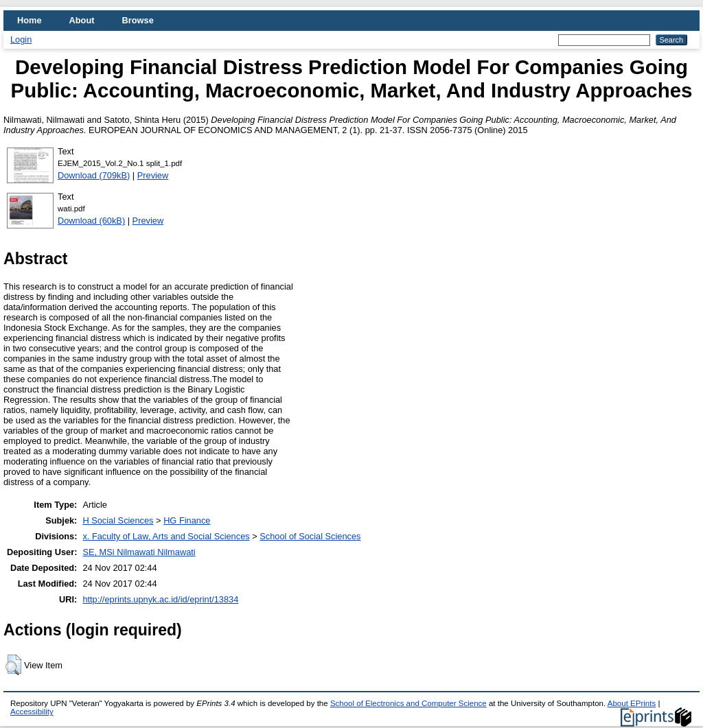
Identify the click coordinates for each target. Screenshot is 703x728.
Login (21, 39)
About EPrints (632, 703)
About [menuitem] (82, 20)
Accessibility (32, 712)
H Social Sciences (118, 520)
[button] (13, 665)
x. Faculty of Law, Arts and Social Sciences (166, 536)
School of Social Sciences (310, 536)
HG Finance (187, 520)
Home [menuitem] (30, 20)
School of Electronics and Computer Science (408, 703)
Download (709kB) (94, 175)
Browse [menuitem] (138, 20)
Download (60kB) (91, 221)
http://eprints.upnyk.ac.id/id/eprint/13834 (160, 599)
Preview (153, 175)
